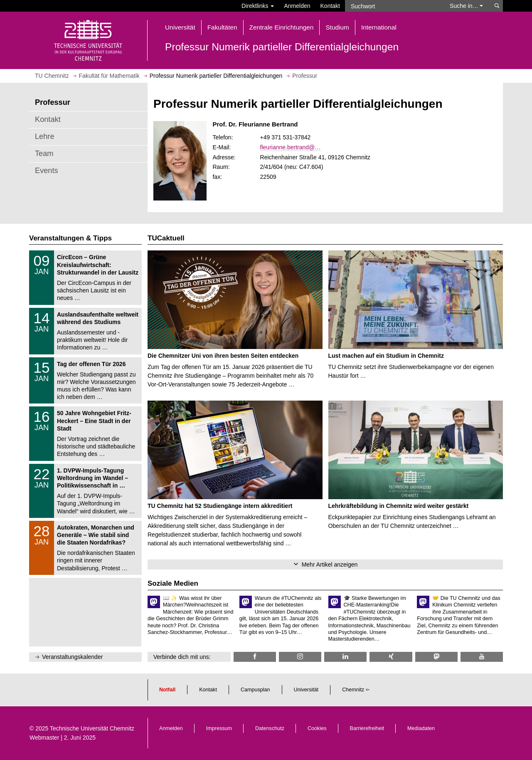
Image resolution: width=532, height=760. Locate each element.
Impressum (219, 728)
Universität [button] (180, 27)
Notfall (167, 690)
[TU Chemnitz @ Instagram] (300, 657)
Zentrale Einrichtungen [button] (282, 27)
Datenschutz (270, 728)
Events (47, 171)
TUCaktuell (166, 238)
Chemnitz (353, 690)
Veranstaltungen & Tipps (70, 238)
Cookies (317, 728)
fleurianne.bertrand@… (291, 147)
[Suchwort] (393, 6)
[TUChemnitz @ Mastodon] (436, 657)
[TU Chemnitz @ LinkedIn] (345, 657)
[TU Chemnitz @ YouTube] (482, 657)
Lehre (45, 136)
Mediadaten (421, 728)
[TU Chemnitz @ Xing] (391, 657)
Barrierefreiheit (367, 728)
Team (44, 153)
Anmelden (297, 6)
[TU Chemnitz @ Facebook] (255, 657)
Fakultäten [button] (222, 27)
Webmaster (44, 738)
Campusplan (255, 690)
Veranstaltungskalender (72, 657)
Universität (306, 690)
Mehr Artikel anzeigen (330, 564)
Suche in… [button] (466, 6)
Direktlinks (258, 6)
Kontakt (330, 6)
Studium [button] (337, 27)
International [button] (379, 27)
